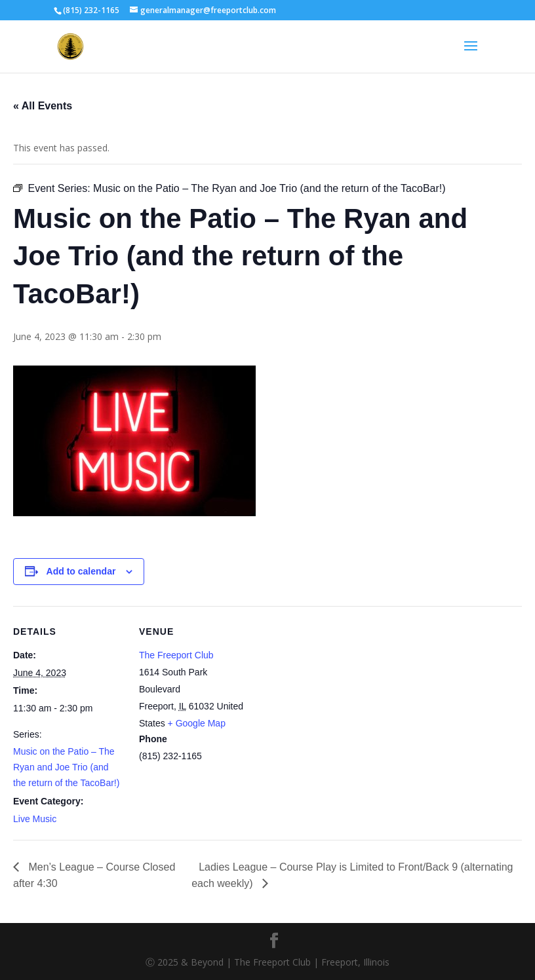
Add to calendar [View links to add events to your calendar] (81, 571)
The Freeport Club (176, 655)
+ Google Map (197, 723)
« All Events (43, 106)
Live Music (35, 819)
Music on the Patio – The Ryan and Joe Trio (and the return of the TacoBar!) (66, 767)
